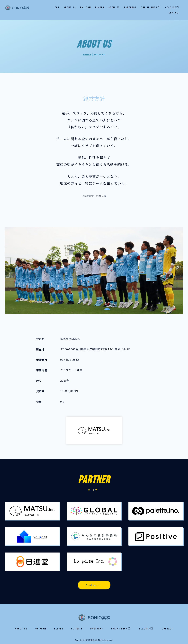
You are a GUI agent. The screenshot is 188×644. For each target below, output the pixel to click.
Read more (94, 585)
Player (100, 7)
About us (70, 7)
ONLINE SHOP (151, 7)
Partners (130, 7)
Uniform (86, 7)
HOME (87, 54)
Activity (114, 7)
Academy (172, 7)
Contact (174, 13)
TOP (57, 7)
